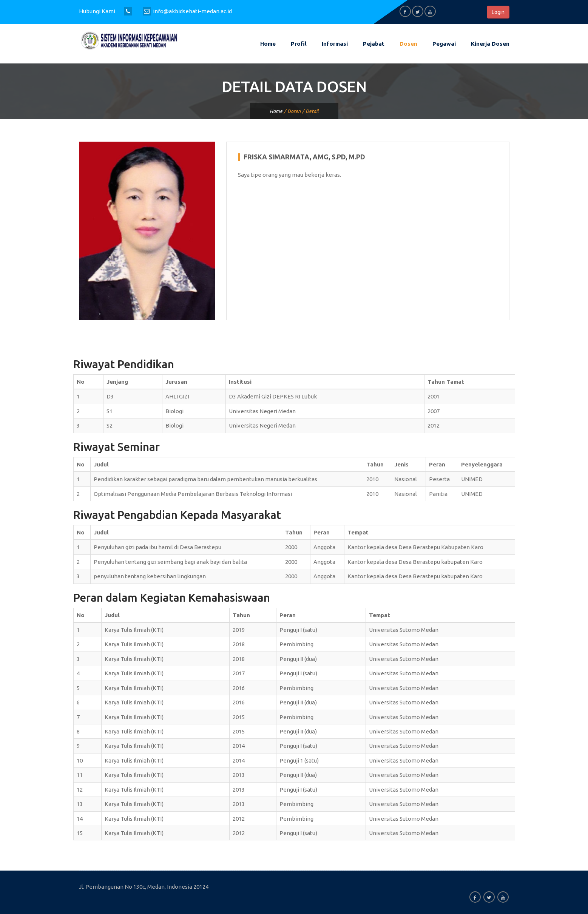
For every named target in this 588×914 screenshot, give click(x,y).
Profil (299, 44)
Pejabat (374, 44)
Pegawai (444, 44)
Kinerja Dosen (490, 44)
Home (268, 44)
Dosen (408, 44)
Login (498, 12)
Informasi (335, 44)
